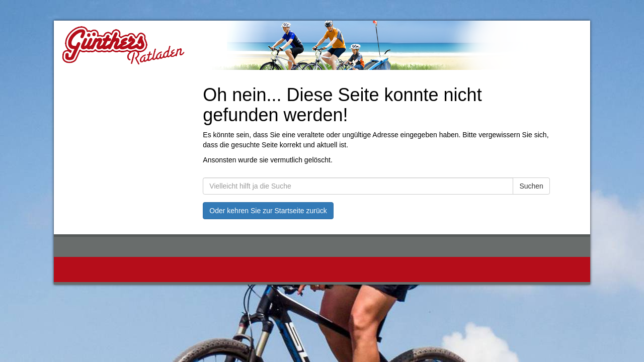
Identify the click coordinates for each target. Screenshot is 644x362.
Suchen (531, 186)
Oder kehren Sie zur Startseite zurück (268, 211)
